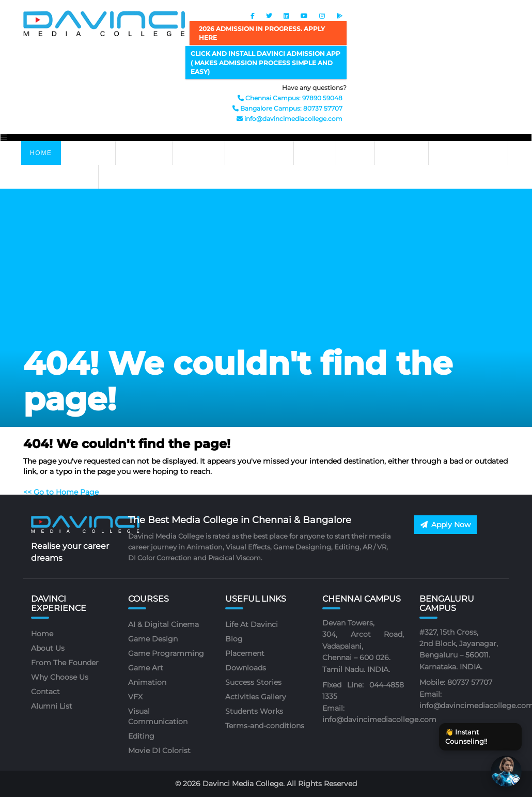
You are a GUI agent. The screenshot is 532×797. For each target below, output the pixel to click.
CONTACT (402, 153)
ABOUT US (144, 153)
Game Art (146, 668)
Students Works (254, 711)
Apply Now (445, 525)
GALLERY (199, 153)
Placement (245, 653)
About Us (48, 648)
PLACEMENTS (259, 153)
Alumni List (52, 706)
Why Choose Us (60, 677)
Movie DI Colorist (159, 750)
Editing (141, 736)
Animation (147, 682)
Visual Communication (158, 716)
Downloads (246, 668)
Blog (234, 639)
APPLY (315, 153)
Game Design (153, 639)
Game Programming (166, 653)
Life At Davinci (468, 153)
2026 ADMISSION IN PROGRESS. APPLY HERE (262, 33)
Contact (45, 692)
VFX (135, 697)
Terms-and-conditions (265, 726)
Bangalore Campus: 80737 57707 (287, 108)
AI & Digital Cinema (163, 624)
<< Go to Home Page (61, 492)
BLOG (355, 153)
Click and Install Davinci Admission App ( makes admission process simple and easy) (265, 62)
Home (41, 153)
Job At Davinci (60, 177)
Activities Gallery (256, 697)
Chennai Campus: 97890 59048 (290, 98)
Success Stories (253, 682)
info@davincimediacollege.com (290, 119)
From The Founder (65, 663)
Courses (88, 153)
